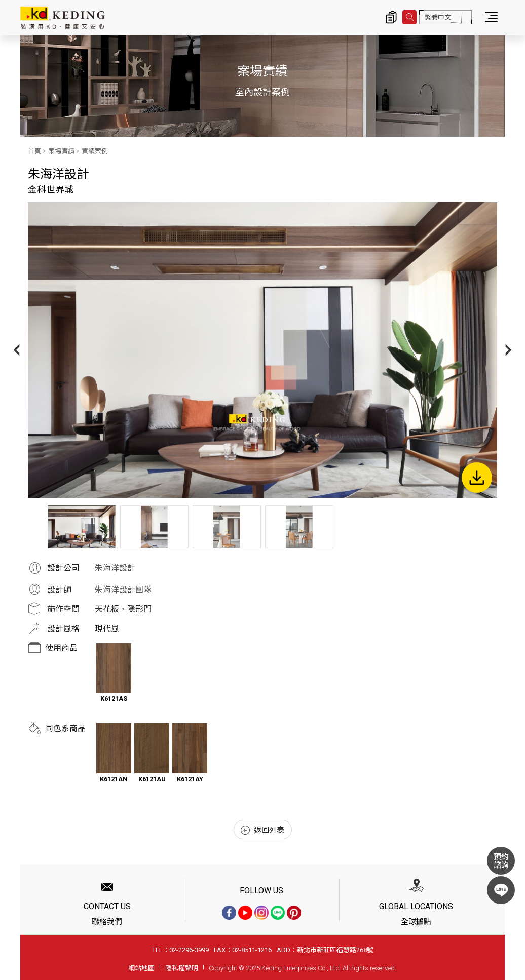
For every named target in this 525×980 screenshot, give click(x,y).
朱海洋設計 (115, 568)
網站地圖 (141, 968)
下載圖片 (477, 478)
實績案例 (95, 151)
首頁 (34, 151)
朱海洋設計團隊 (123, 590)
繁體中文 (438, 17)
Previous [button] (16, 350)
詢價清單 (391, 17)
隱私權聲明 (182, 968)
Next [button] (509, 350)
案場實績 (61, 151)
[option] (262, 350)
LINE (501, 890)
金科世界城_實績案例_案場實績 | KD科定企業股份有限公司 (63, 18)
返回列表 (262, 830)
